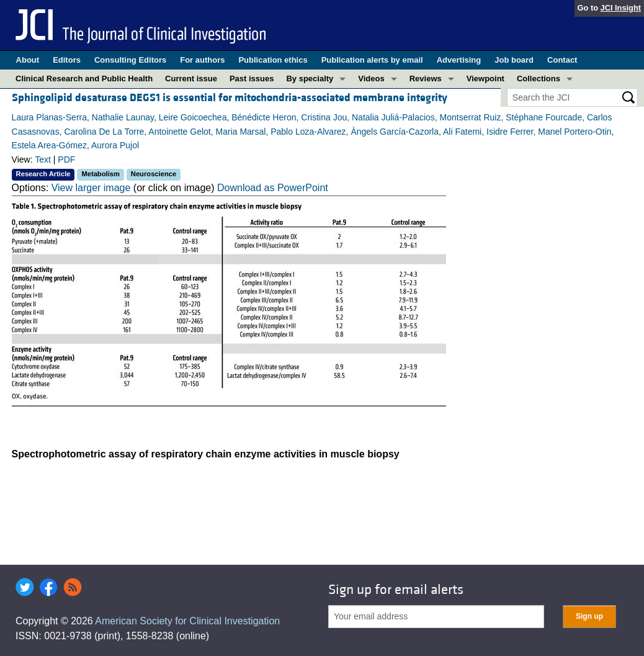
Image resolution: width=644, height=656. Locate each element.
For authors (202, 60)
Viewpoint (485, 79)
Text (43, 160)
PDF (66, 160)
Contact (562, 60)
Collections (539, 79)
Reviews (426, 79)
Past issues (252, 79)
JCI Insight (621, 8)
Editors (67, 60)
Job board (514, 60)
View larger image (91, 188)
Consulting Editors (130, 60)
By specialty (310, 79)
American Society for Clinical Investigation (187, 621)
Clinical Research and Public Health (84, 79)
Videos (371, 79)
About (28, 60)
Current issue (191, 79)
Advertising (459, 60)
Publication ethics (273, 60)
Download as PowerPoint (273, 188)
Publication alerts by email (372, 60)
